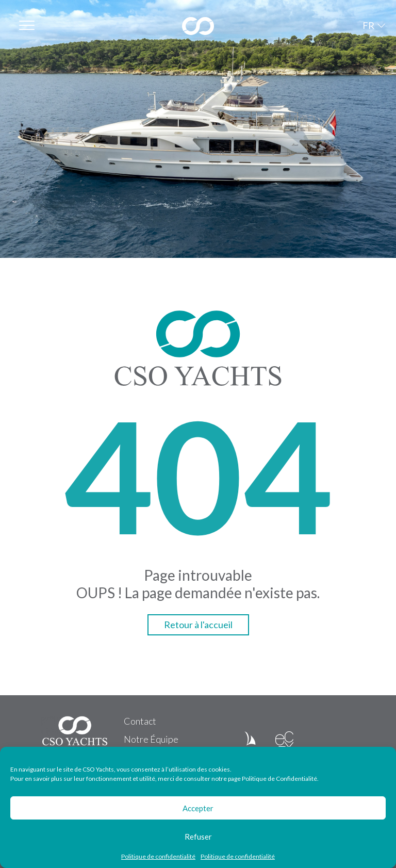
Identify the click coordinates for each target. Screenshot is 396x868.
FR (368, 25)
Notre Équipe (151, 739)
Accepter (198, 808)
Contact (140, 721)
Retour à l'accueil (198, 625)
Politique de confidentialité (158, 857)
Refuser (198, 837)
